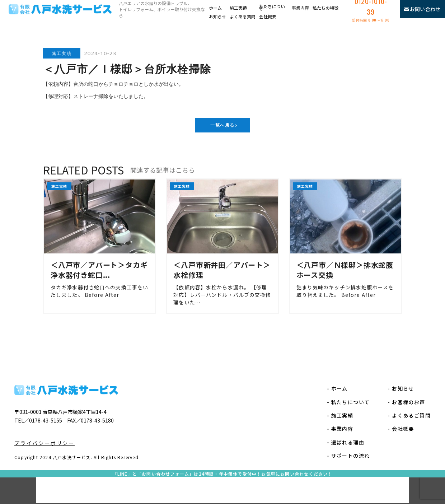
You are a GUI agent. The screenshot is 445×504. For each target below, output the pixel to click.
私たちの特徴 (325, 8)
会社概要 (268, 16)
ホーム (215, 8)
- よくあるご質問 (409, 415)
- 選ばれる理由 (346, 442)
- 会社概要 (401, 429)
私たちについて (272, 8)
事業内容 (300, 8)
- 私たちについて (348, 402)
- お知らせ (401, 388)
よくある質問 (243, 16)
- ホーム (337, 388)
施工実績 (238, 8)
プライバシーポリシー (44, 443)
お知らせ (217, 16)
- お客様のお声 (406, 402)
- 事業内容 (340, 429)
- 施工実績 (340, 415)
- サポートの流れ (348, 456)
